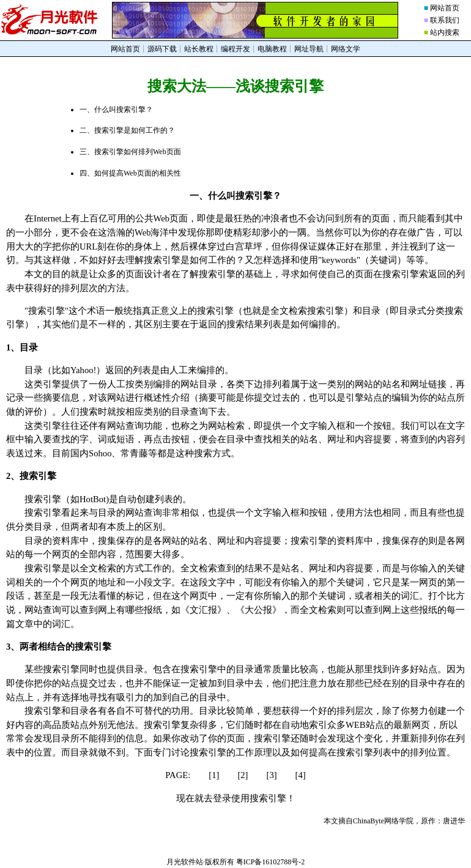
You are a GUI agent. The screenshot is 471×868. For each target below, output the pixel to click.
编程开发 (236, 49)
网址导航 (309, 49)
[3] (272, 775)
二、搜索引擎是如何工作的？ (127, 130)
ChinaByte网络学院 (383, 821)
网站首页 (445, 8)
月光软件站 (185, 862)
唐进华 (454, 821)
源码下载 (162, 49)
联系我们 (445, 20)
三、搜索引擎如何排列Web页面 (130, 152)
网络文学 (346, 49)
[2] (243, 775)
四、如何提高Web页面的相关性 (130, 173)
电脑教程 (272, 49)
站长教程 (199, 49)
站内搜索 (445, 32)
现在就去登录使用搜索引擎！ (236, 798)
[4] (301, 775)
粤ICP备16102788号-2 (271, 862)
